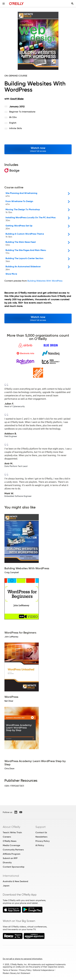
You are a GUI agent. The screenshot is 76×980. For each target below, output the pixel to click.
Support (41, 827)
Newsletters (41, 837)
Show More (11, 274)
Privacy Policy (42, 841)
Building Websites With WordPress (45, 281)
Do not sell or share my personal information (22, 959)
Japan (6, 886)
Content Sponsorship (14, 867)
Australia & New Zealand (15, 881)
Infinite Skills (16, 128)
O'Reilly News (10, 841)
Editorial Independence (44, 970)
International (11, 876)
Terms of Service (10, 970)
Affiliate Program (12, 854)
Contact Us (41, 832)
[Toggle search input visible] (72, 4)
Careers (7, 837)
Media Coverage (11, 845)
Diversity (7, 863)
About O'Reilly (11, 827)
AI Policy (40, 845)
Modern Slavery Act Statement (16, 973)
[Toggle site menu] (4, 4)
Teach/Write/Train (12, 832)
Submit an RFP (10, 858)
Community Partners (13, 850)
